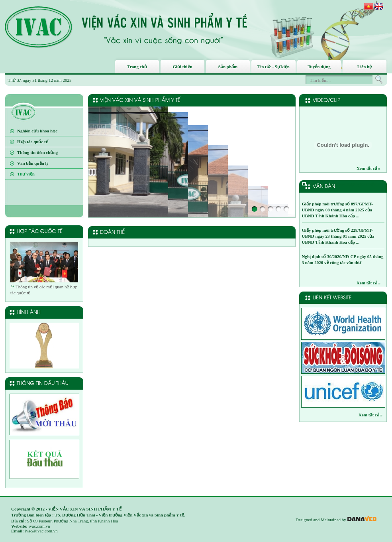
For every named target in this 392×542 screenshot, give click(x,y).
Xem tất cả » (368, 168)
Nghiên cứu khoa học (37, 131)
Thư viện (26, 174)
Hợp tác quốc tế (33, 142)
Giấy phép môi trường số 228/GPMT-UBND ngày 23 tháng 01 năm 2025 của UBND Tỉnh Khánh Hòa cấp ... (338, 236)
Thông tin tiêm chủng (37, 152)
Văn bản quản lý (33, 163)
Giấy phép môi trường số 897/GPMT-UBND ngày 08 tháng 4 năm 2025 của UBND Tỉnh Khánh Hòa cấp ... (337, 210)
